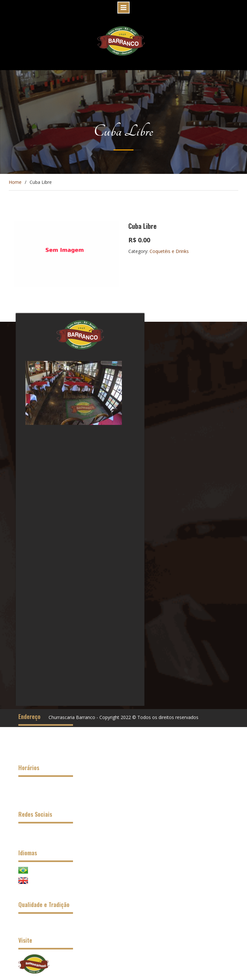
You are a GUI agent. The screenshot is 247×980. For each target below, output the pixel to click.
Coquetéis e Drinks (169, 251)
